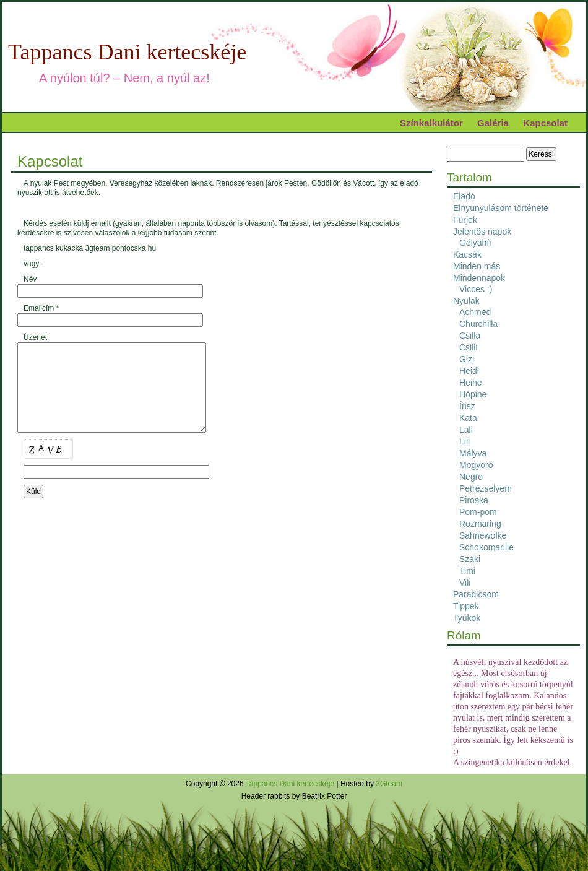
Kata (468, 418)
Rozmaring (480, 524)
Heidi (469, 371)
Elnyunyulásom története (501, 208)
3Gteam (389, 784)
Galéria (493, 123)
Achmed (475, 312)
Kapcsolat (545, 123)
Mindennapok (479, 278)
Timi (467, 571)
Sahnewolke (483, 535)
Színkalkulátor (431, 123)
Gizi (467, 359)
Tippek (466, 606)
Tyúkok (467, 618)
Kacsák (467, 254)
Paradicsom (476, 594)
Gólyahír (476, 243)
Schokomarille (486, 547)
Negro (471, 477)
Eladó (464, 196)
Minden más (477, 266)
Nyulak (466, 301)
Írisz (467, 406)
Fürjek (465, 220)
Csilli (469, 347)
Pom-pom (478, 512)
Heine (471, 383)
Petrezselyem (486, 488)
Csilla (470, 336)
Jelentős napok (482, 232)
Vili (465, 583)
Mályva (473, 453)
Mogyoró (476, 465)
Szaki (470, 559)
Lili (465, 441)
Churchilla (478, 324)
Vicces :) (476, 289)
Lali (466, 430)
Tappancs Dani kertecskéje (127, 52)
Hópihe (473, 394)
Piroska (474, 500)
